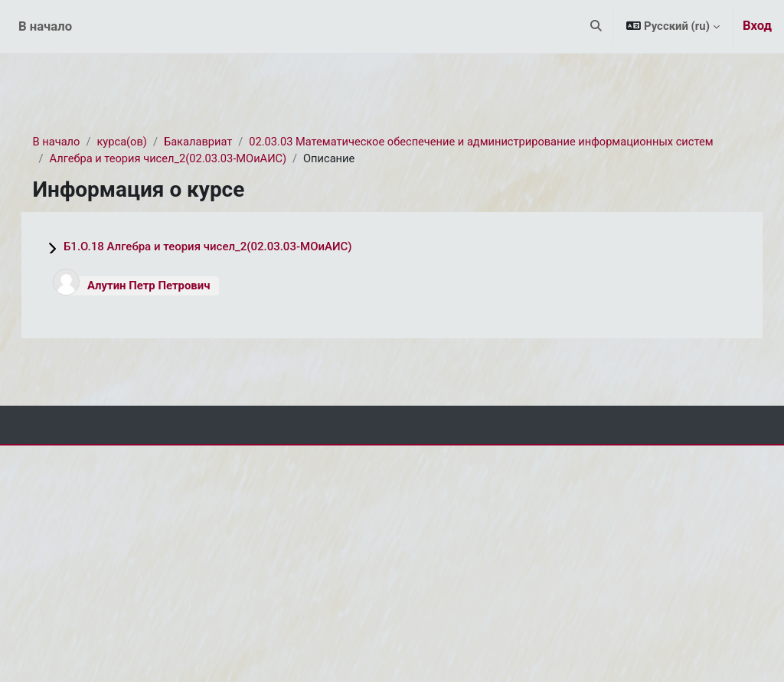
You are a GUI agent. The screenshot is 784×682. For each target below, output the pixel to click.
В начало (78, 142)
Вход (757, 26)
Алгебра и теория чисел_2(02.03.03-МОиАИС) (192, 177)
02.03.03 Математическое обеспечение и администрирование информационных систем (308, 160)
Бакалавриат (222, 142)
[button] (596, 26)
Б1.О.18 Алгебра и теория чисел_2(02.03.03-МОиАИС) (229, 264)
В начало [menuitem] (45, 26)
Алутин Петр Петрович (170, 303)
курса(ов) (145, 142)
